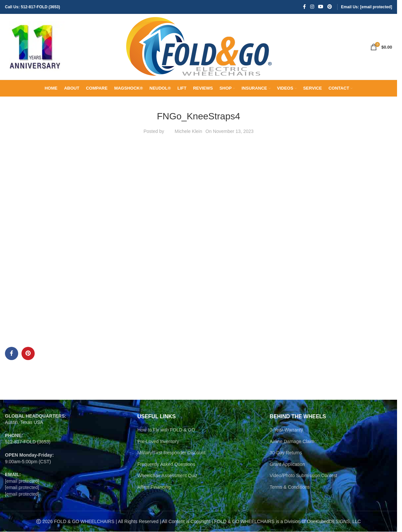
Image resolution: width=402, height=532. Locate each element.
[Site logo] (35, 47)
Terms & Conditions (290, 487)
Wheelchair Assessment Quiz (167, 476)
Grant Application (287, 465)
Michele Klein (188, 132)
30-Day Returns (286, 453)
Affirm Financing (154, 487)
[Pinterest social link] (330, 7)
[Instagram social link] (312, 7)
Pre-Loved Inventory (158, 442)
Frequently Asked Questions (166, 465)
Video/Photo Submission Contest (303, 476)
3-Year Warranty (286, 430)
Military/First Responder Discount (171, 453)
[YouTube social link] (321, 7)
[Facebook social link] (304, 7)
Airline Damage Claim (292, 442)
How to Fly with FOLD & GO (166, 430)
